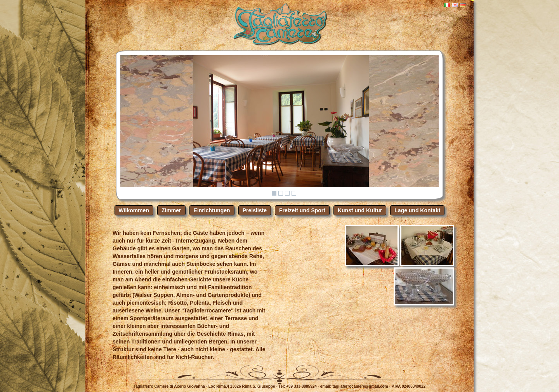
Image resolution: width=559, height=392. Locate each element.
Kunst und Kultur (360, 210)
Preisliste (255, 210)
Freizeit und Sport (302, 210)
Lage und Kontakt (417, 210)
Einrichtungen (212, 210)
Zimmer (171, 210)
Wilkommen (134, 210)
